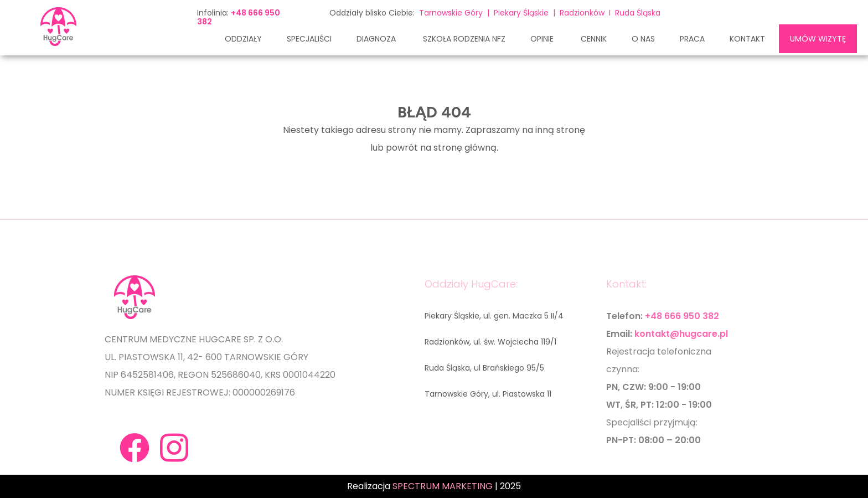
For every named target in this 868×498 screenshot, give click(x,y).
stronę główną (465, 148)
